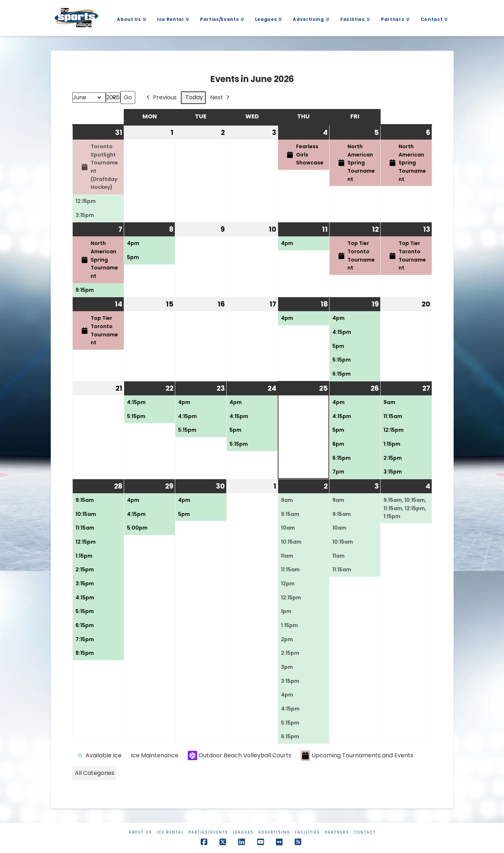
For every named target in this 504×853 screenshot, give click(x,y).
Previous (161, 98)
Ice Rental (170, 832)
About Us (140, 832)
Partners (337, 832)
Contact (365, 832)
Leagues (243, 832)
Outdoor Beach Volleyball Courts (240, 756)
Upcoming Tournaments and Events (357, 756)
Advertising (274, 832)
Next (221, 98)
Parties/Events (208, 832)
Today (194, 97)
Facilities (308, 832)
